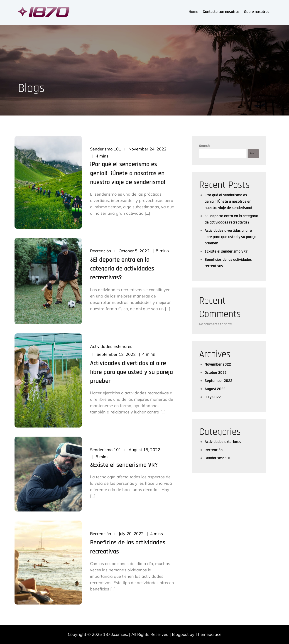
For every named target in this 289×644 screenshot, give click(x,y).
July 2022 (213, 397)
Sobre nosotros (257, 12)
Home (193, 12)
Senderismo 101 (106, 149)
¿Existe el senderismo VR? (124, 465)
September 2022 (218, 381)
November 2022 (218, 364)
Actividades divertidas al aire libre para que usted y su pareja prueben (131, 372)
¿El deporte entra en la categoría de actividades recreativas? (122, 269)
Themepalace (208, 634)
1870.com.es (115, 634)
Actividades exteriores (111, 346)
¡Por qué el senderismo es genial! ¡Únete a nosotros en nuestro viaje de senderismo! (128, 173)
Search (204, 146)
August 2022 (215, 389)
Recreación (101, 251)
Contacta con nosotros (221, 12)
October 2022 (216, 372)
